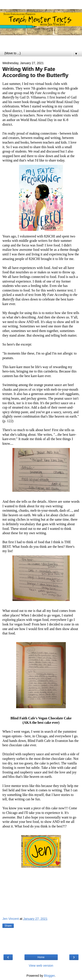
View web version (41, 966)
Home (41, 957)
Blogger (49, 976)
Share (8, 926)
